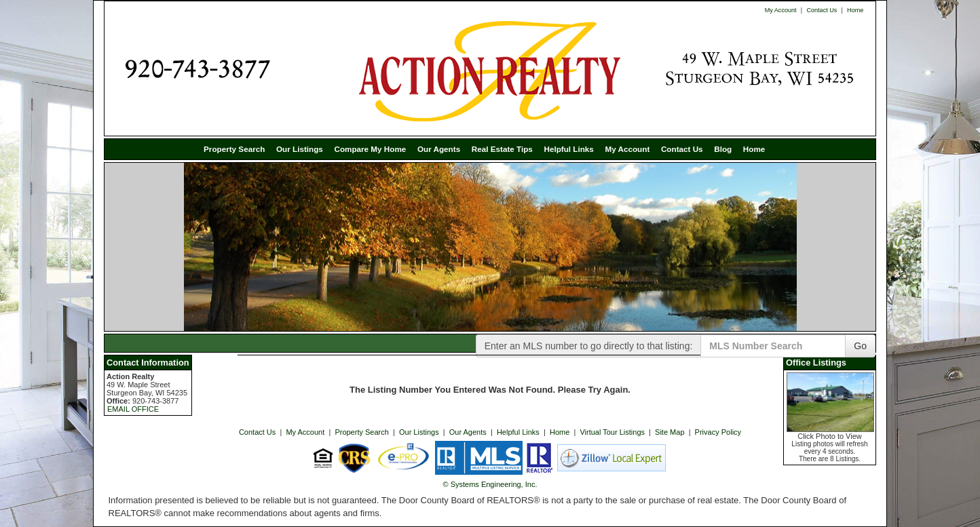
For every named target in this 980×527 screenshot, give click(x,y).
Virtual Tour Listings (612, 432)
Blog (723, 149)
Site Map (670, 432)
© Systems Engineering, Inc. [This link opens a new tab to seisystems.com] (490, 484)
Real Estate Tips (502, 149)
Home (855, 10)
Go (860, 346)
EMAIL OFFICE (133, 409)
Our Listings (300, 149)
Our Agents (439, 149)
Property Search (234, 149)
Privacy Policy (718, 432)
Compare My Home (370, 149)
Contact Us (822, 10)
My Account (781, 10)
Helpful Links (568, 149)
